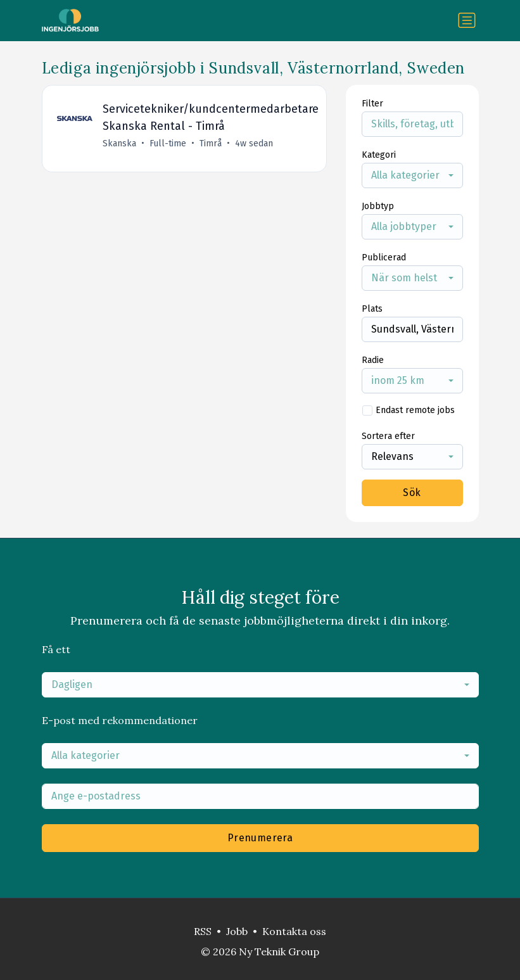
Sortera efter (388, 436)
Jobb (237, 931)
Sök (412, 493)
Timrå (211, 143)
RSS (203, 931)
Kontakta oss (294, 931)
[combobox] (412, 175)
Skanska (120, 143)
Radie (373, 360)
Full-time (168, 143)
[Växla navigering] (467, 20)
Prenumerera (260, 838)
